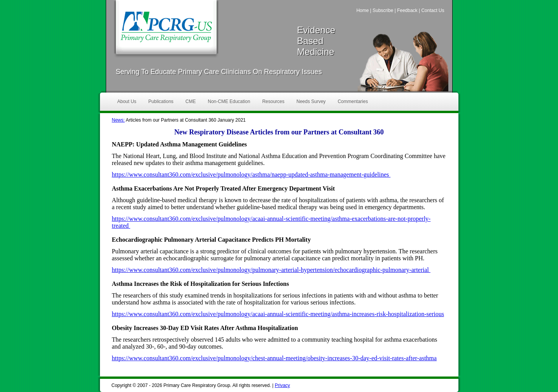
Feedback (407, 10)
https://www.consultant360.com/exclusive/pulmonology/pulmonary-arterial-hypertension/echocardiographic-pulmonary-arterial (271, 270)
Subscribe (383, 10)
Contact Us (433, 10)
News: (118, 120)
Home (363, 10)
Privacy (282, 385)
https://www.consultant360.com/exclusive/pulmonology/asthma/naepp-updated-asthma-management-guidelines (251, 175)
